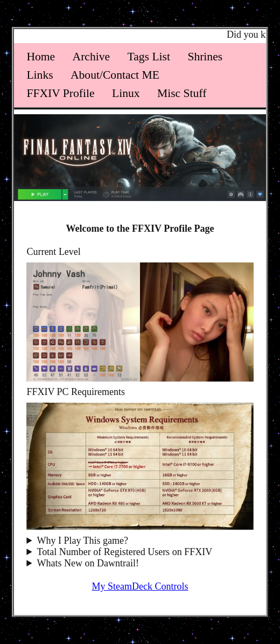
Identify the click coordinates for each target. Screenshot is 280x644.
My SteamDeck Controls (140, 586)
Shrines (205, 57)
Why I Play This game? (82, 541)
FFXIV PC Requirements (76, 392)
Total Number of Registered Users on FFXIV (124, 552)
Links (40, 75)
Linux (126, 93)
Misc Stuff (182, 93)
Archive (92, 57)
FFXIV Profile (60, 93)
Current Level (53, 252)
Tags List (149, 57)
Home (41, 57)
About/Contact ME (115, 75)
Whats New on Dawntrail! (87, 563)
